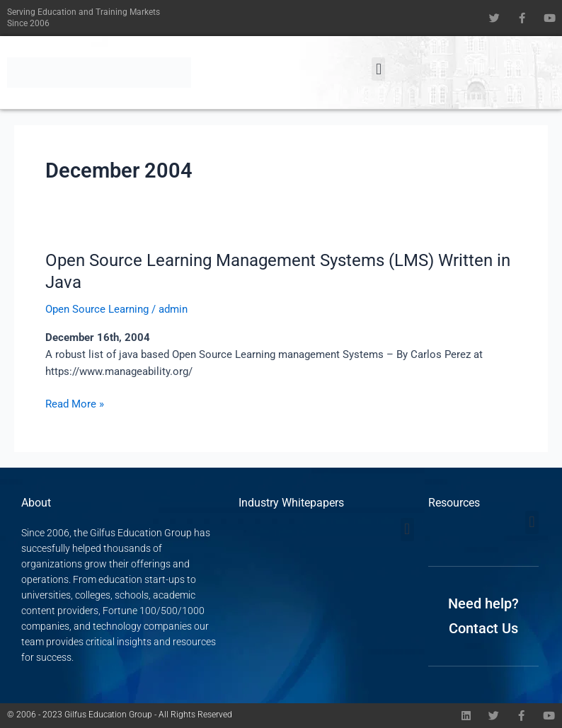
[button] (378, 69)
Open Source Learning (97, 309)
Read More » (75, 403)
